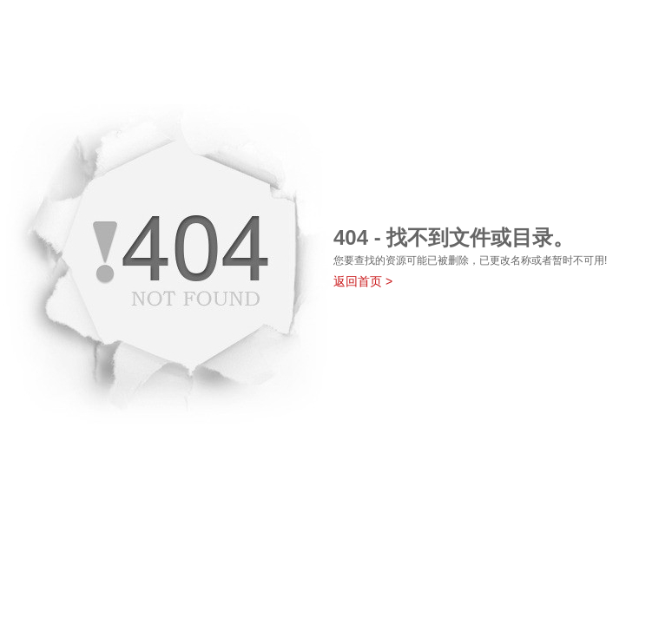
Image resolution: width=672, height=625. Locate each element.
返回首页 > (363, 281)
